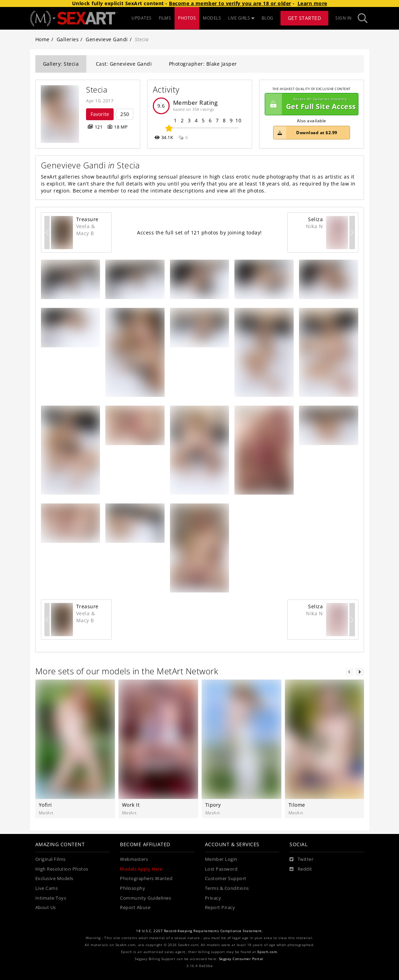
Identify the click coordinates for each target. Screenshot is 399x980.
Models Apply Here (141, 869)
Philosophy (133, 888)
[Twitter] (301, 859)
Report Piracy (220, 908)
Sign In (344, 18)
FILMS (165, 18)
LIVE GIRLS (241, 18)
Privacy (213, 898)
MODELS (212, 18)
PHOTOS (187, 18)
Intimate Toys (51, 898)
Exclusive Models (54, 879)
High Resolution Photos (62, 869)
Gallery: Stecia (61, 64)
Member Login (221, 859)
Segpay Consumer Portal (241, 959)
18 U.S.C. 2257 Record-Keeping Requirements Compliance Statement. (199, 931)
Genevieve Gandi (107, 39)
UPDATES (142, 18)
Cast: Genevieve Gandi (124, 64)
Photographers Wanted (146, 879)
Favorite (100, 114)
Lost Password (221, 869)
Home (42, 39)
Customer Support (226, 879)
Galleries (68, 39)
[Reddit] (301, 869)
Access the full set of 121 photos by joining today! (199, 233)
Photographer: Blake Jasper (203, 64)
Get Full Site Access (311, 104)
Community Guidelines (145, 898)
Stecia (97, 90)
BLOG (268, 18)
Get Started (305, 18)
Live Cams (47, 888)
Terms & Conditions (227, 888)
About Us (46, 908)
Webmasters (134, 859)
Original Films (51, 859)
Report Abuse (135, 908)
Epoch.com (267, 952)
